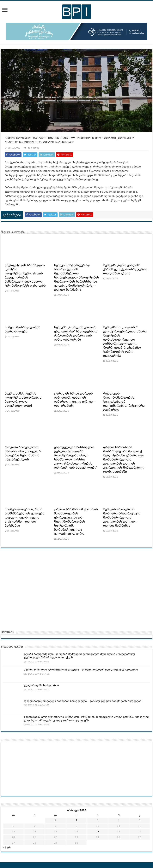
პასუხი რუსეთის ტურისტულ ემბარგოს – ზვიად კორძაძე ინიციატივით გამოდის (81, 670)
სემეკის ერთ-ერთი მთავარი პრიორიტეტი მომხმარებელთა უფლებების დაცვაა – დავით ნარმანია (122, 518)
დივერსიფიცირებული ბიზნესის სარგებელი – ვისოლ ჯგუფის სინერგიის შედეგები (83, 701)
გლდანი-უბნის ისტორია (41, 685)
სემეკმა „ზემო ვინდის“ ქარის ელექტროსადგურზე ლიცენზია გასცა (125, 269)
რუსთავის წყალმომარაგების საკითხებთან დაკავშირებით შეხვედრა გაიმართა (124, 402)
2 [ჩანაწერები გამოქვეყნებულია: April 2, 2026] (76, 820)
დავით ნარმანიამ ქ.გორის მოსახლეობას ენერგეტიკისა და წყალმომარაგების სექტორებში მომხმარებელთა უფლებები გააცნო (76, 522)
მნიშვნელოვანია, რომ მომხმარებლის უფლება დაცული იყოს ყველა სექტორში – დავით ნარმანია (24, 518)
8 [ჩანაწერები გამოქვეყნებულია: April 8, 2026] (55, 826)
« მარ (7, 848)
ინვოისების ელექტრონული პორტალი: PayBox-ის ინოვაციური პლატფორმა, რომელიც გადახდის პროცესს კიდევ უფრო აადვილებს (87, 719)
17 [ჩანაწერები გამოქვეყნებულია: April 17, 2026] (98, 832)
